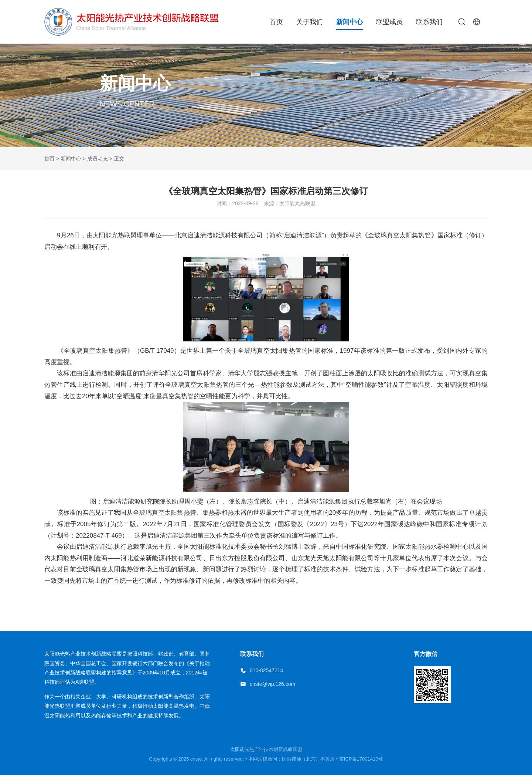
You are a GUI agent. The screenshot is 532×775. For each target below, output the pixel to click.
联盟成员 (389, 22)
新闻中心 (349, 22)
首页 (276, 22)
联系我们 (429, 22)
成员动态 (98, 159)
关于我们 (310, 22)
